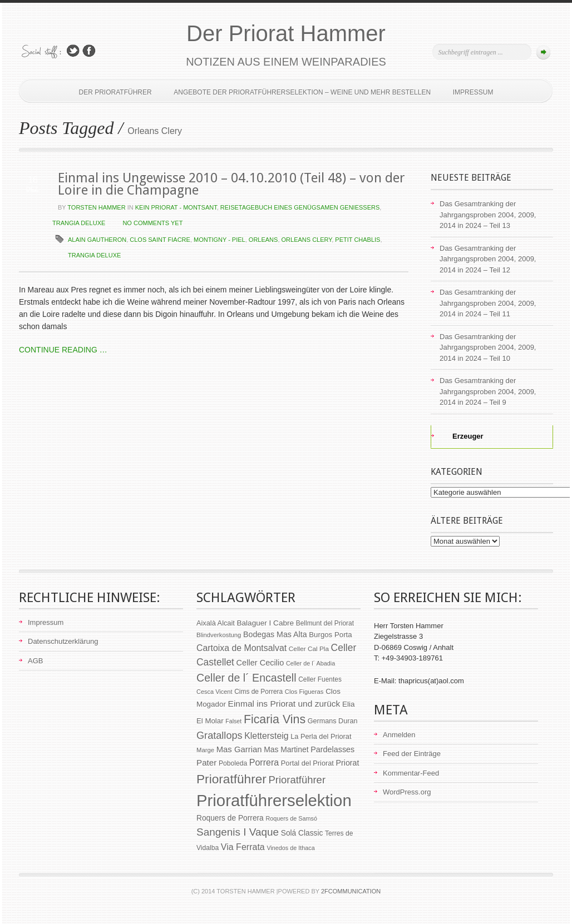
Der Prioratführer (115, 92)
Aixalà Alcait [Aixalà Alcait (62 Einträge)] (216, 623)
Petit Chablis (357, 240)
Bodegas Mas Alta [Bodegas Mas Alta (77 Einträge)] (275, 634)
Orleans (263, 240)
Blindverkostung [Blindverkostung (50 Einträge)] (219, 635)
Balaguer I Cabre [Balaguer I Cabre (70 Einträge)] (265, 623)
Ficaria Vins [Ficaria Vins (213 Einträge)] (275, 719)
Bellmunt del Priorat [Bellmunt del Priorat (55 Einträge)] (325, 623)
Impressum (473, 92)
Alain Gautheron (97, 240)
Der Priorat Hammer (286, 33)
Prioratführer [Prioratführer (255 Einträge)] (231, 779)
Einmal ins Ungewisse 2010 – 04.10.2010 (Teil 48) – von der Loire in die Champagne (231, 184)
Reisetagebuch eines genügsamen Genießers (300, 207)
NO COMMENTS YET (152, 223)
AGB (35, 661)
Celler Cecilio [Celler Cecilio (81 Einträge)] (260, 663)
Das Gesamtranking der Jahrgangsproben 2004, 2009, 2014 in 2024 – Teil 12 (488, 259)
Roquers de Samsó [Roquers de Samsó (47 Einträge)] (291, 818)
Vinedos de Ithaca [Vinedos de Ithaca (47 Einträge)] (290, 848)
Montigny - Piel (220, 240)
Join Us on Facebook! (89, 51)
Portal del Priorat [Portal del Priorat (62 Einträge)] (307, 763)
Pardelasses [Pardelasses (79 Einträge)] (332, 749)
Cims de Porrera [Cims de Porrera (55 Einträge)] (258, 692)
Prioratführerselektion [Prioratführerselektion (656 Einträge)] (274, 800)
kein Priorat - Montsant (176, 207)
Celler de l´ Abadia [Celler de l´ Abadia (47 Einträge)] (310, 663)
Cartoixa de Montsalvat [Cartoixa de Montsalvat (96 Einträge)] (241, 648)
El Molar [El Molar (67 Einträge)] (210, 721)
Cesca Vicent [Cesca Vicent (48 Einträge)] (214, 692)
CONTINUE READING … (63, 350)
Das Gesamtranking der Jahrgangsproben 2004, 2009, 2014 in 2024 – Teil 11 (488, 303)
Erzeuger (462, 436)
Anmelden (399, 735)
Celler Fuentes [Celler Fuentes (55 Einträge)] (320, 679)
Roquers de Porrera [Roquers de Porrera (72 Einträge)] (230, 818)
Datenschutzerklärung (63, 641)
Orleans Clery (307, 240)
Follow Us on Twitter (73, 51)
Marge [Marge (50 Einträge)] (205, 750)
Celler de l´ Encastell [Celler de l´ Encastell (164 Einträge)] (246, 678)
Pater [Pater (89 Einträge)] (206, 762)
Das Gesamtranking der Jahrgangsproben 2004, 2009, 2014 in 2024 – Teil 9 (488, 391)
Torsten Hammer (96, 207)
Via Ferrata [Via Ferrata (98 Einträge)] (243, 847)
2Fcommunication (351, 891)
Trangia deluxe (79, 223)
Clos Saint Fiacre (160, 240)
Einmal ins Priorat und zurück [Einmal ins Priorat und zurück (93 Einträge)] (284, 704)
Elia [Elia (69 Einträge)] (349, 704)
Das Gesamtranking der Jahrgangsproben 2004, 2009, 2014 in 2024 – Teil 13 (488, 215)
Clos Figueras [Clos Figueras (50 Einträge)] (304, 692)
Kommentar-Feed (411, 773)
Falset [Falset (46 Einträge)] (233, 721)
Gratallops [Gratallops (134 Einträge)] (220, 736)
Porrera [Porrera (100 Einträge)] (264, 762)
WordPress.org (407, 792)
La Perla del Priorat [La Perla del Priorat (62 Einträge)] (321, 736)
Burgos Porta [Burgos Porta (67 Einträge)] (330, 635)
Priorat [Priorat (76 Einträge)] (348, 763)
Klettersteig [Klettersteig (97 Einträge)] (266, 736)
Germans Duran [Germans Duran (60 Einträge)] (333, 721)
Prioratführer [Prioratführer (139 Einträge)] (297, 780)
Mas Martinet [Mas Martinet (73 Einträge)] (286, 749)
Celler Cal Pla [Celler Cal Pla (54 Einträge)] (309, 649)
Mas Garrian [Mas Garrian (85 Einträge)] (239, 749)
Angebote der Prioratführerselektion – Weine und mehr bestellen (302, 92)
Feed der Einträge (412, 754)
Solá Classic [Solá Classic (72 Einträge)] (302, 833)
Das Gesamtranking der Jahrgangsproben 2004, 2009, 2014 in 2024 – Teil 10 (488, 347)
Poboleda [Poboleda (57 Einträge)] (233, 763)
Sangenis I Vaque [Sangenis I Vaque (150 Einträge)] (238, 832)
